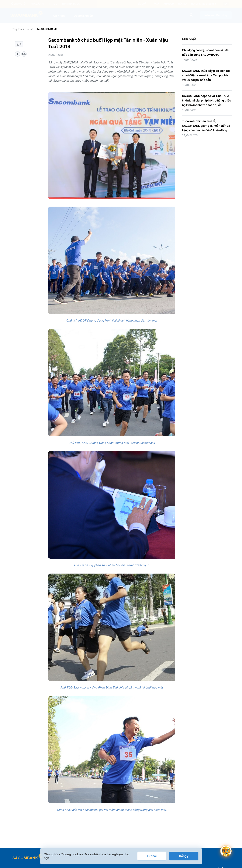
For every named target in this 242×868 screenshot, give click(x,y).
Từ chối (152, 856)
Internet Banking (216, 15)
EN (226, 4)
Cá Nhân (59, 16)
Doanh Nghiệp (83, 16)
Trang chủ (16, 29)
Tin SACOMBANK (47, 29)
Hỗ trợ (182, 4)
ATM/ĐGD (169, 4)
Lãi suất (143, 4)
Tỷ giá (156, 4)
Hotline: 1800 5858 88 (203, 4)
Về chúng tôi (18, 4)
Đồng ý (184, 856)
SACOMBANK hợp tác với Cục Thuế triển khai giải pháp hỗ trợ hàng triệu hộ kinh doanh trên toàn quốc (207, 100)
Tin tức (53, 4)
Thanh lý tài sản (72, 4)
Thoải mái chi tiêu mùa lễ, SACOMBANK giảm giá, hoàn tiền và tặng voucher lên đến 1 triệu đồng (206, 126)
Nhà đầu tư (37, 4)
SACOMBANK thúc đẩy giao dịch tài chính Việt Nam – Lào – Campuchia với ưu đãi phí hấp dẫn (206, 75)
